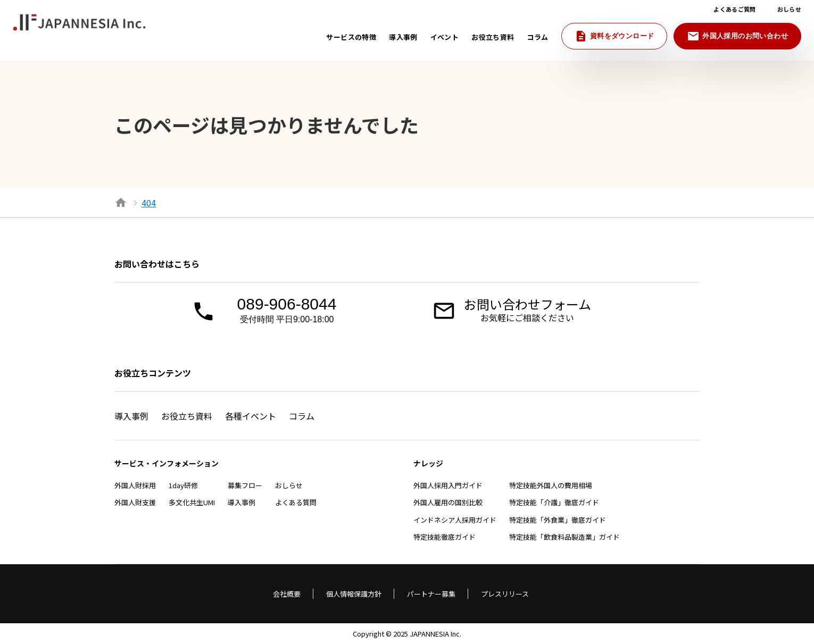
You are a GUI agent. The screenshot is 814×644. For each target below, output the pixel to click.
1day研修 (183, 485)
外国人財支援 (135, 502)
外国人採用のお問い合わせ (737, 36)
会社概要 (287, 594)
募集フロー (245, 485)
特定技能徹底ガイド (445, 537)
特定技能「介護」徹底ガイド (554, 502)
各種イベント (251, 416)
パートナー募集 (431, 594)
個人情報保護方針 (354, 594)
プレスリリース (505, 594)
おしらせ (289, 485)
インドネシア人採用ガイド (455, 520)
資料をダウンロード (614, 36)
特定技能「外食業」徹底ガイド (558, 520)
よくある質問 (296, 502)
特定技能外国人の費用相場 (551, 485)
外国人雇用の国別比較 (448, 502)
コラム (302, 416)
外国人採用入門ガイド (448, 485)
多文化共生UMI (192, 502)
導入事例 (131, 416)
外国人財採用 (135, 485)
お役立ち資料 (187, 416)
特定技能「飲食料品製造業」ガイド (564, 537)
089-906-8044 (287, 310)
